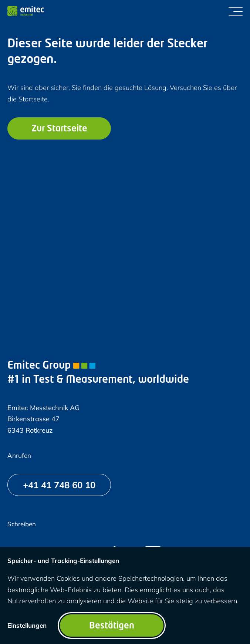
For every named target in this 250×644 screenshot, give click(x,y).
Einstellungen (27, 625)
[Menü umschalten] (236, 11)
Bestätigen (112, 626)
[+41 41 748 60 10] (59, 485)
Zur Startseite (59, 129)
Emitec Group (51, 366)
